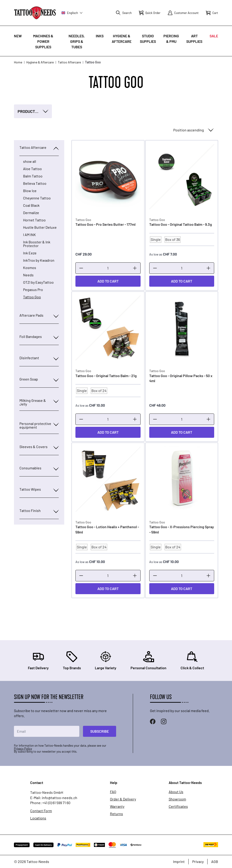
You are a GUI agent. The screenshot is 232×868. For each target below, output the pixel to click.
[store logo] (35, 13)
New (18, 36)
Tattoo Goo (32, 297)
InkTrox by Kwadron (39, 260)
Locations (38, 818)
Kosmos (30, 268)
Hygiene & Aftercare (40, 62)
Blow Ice (30, 191)
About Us (176, 792)
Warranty (117, 806)
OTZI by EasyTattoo (38, 282)
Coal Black (31, 205)
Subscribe (100, 731)
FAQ (113, 792)
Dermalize (31, 213)
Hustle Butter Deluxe (40, 227)
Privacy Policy (23, 748)
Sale (214, 36)
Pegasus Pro (33, 290)
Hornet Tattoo (34, 220)
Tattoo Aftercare (69, 62)
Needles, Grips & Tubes (77, 41)
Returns (116, 814)
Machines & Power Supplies (43, 41)
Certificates (178, 806)
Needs (28, 275)
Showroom (177, 799)
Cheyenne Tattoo (37, 198)
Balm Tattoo (33, 176)
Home (18, 62)
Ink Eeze (30, 253)
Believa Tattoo (35, 183)
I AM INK (29, 235)
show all (30, 161)
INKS (100, 36)
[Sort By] (193, 130)
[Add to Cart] (108, 281)
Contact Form (41, 811)
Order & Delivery (123, 799)
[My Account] (183, 13)
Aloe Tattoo (32, 169)
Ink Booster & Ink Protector (37, 244)
